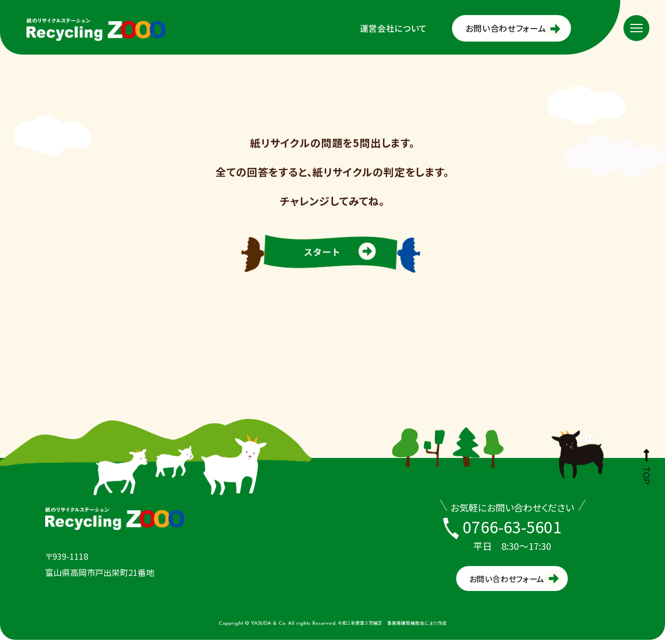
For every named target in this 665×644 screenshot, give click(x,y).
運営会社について (394, 28)
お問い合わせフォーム (506, 28)
